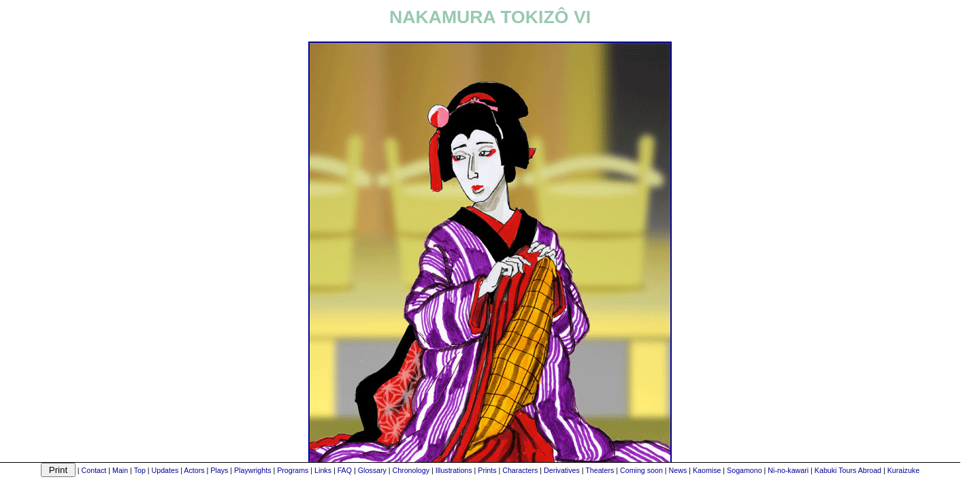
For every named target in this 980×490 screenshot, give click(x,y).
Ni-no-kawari (788, 470)
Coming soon (641, 470)
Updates (165, 470)
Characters (520, 470)
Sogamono (745, 470)
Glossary (372, 470)
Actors (194, 470)
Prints (487, 470)
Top (140, 470)
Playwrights (252, 470)
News (678, 470)
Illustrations (454, 470)
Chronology (411, 470)
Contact (94, 470)
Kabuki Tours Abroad (848, 470)
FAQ (345, 470)
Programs (293, 470)
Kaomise (707, 470)
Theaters (600, 470)
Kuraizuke (903, 470)
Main (120, 470)
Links (323, 470)
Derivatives (562, 470)
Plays (219, 470)
